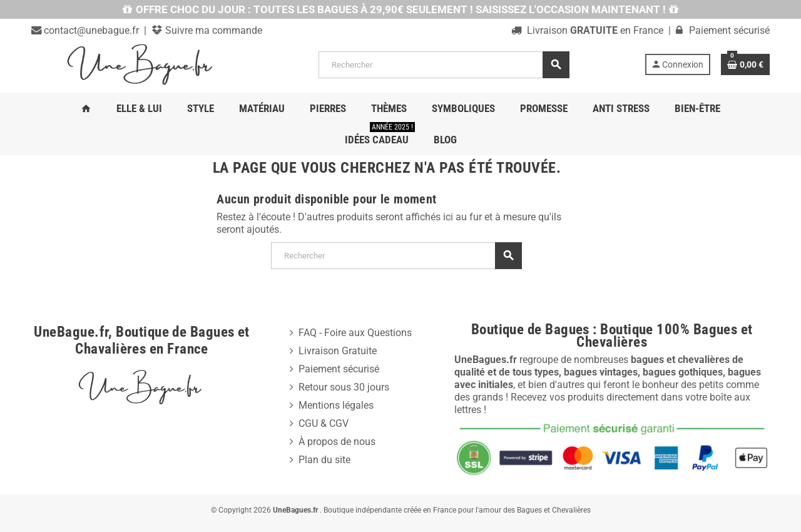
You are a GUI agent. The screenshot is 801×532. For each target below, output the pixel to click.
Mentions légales (336, 405)
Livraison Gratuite (338, 351)
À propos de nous (337, 442)
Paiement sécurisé (339, 369)
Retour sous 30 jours (344, 387)
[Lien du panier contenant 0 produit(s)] (745, 64)
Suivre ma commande (212, 30)
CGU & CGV (324, 423)
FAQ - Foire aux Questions (355, 333)
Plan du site (324, 460)
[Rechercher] (444, 65)
